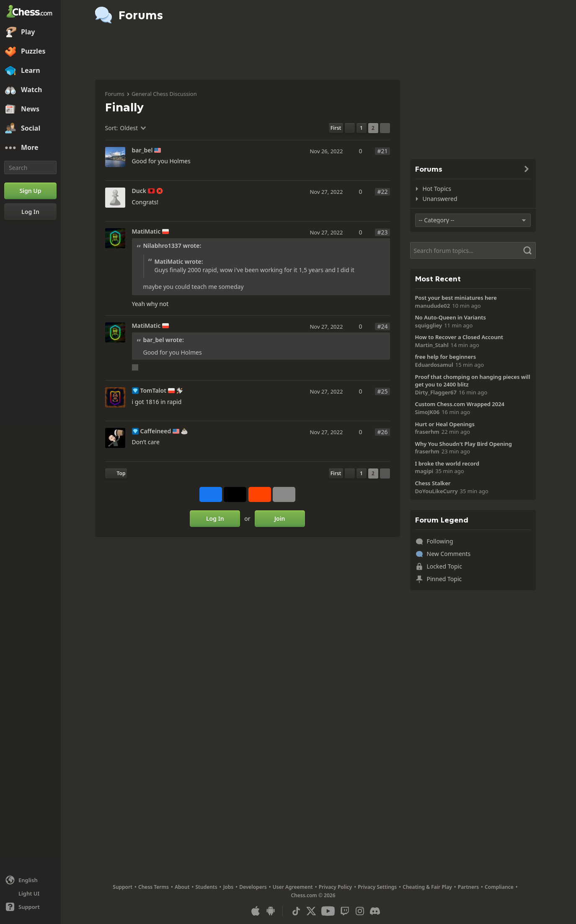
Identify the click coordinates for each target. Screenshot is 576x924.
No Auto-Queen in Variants (451, 317)
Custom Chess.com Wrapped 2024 (460, 404)
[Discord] (375, 911)
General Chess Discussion (164, 94)
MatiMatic (146, 232)
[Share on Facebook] (211, 494)
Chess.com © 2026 (313, 895)
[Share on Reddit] (260, 494)
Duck (139, 191)
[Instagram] (360, 911)
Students (207, 887)
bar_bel (142, 150)
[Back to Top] (116, 474)
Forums (115, 94)
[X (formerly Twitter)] (311, 911)
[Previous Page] (350, 128)
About (182, 887)
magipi (424, 471)
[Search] (30, 167)
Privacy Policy (335, 887)
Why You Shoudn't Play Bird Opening (464, 444)
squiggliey (429, 325)
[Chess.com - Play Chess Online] (30, 12)
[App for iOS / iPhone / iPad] (256, 911)
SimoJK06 (427, 412)
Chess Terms (154, 887)
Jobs (229, 887)
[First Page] (336, 128)
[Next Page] (385, 128)
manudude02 (433, 306)
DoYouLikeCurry (437, 491)
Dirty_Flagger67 (436, 392)
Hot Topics (437, 189)
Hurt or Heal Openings (445, 424)
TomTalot (153, 391)
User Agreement (293, 887)
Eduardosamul (434, 365)
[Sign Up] (30, 191)
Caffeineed (156, 431)
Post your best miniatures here (456, 298)
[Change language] (30, 880)
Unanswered (440, 199)
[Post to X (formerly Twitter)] (235, 494)
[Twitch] (345, 911)
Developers (253, 887)
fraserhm (427, 432)
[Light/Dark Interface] (30, 893)
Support (123, 887)
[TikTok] (296, 911)
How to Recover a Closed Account (459, 337)
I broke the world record (447, 463)
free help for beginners (446, 357)
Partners (468, 887)
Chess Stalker (433, 483)
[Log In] (30, 212)
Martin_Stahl (432, 345)
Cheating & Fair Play (427, 887)
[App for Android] (271, 911)
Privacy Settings (377, 887)
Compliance (499, 887)
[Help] (30, 907)
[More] (30, 148)
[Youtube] (328, 911)
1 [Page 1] (361, 128)
